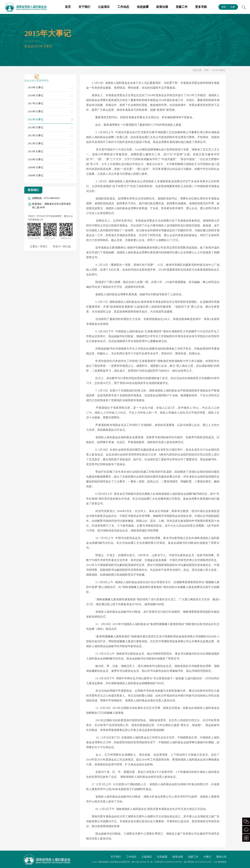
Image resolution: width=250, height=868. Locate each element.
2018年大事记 (36, 95)
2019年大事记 (36, 87)
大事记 (207, 857)
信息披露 (143, 7)
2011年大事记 (36, 151)
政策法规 (162, 7)
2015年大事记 (36, 119)
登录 (224, 7)
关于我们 (84, 7)
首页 (68, 7)
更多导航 (201, 7)
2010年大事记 (36, 159)
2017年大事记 (36, 103)
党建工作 (182, 7)
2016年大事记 (36, 111)
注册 (233, 7)
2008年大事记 (36, 175)
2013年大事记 (36, 135)
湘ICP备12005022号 (140, 862)
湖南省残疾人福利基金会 (110, 862)
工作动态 (123, 7)
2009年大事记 (36, 167)
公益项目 (104, 7)
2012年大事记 (36, 143)
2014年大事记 (36, 127)
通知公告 (221, 857)
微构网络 (222, 862)
